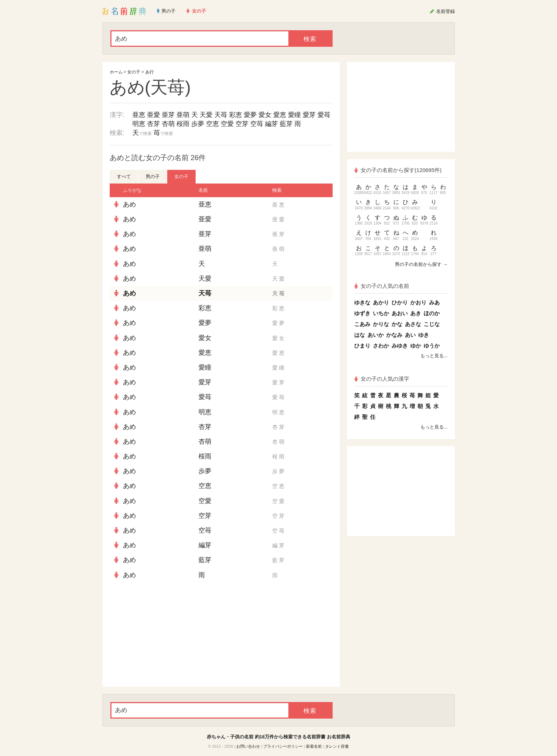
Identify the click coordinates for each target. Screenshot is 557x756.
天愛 (206, 115)
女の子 (134, 72)
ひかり (400, 302)
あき (416, 313)
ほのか (432, 313)
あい (410, 335)
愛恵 (280, 115)
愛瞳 (295, 115)
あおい (400, 313)
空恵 (213, 124)
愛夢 (250, 115)
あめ (129, 204)
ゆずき (362, 313)
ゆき (424, 335)
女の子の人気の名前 (382, 286)
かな (397, 324)
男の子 (153, 176)
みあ (434, 302)
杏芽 (154, 124)
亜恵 (139, 115)
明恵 (139, 124)
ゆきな (362, 302)
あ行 (150, 72)
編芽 (271, 124)
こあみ (362, 324)
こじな (432, 324)
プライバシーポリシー (283, 746)
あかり (381, 302)
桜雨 (183, 124)
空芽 (242, 124)
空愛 (227, 124)
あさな (413, 324)
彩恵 (236, 115)
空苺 (257, 124)
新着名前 (314, 746)
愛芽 (309, 115)
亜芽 (168, 115)
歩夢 (198, 124)
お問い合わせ (248, 746)
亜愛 (154, 115)
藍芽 (286, 124)
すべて (124, 176)
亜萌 (183, 115)
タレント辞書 (337, 746)
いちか (381, 313)
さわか (381, 346)
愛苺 (324, 115)
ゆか (416, 346)
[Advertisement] (164, 635)
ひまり (362, 346)
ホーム (116, 72)
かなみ (394, 335)
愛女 (265, 115)
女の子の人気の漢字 (382, 379)
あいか (376, 335)
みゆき (400, 346)
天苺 (221, 115)
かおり (418, 302)
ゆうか (432, 346)
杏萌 (168, 124)
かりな (381, 324)
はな (360, 335)
